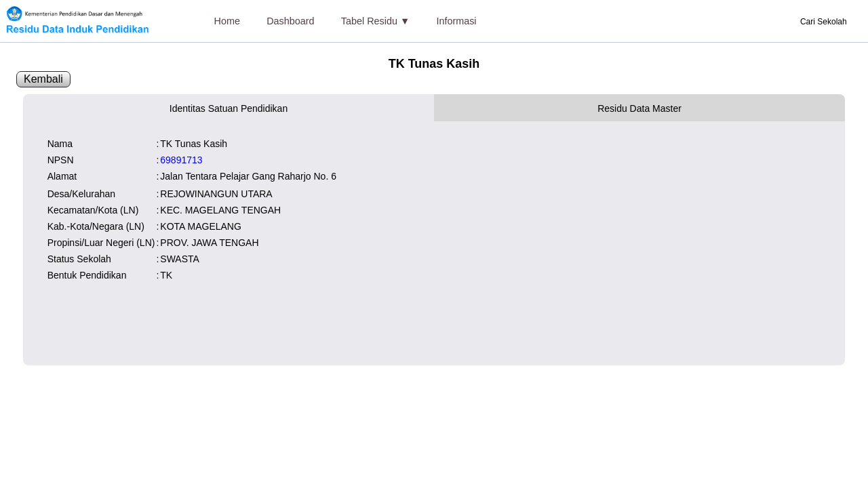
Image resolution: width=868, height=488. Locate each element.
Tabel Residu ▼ (375, 21)
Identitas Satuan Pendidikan (229, 108)
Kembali (43, 79)
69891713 (181, 160)
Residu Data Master (639, 108)
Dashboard (290, 21)
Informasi (456, 21)
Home (227, 21)
